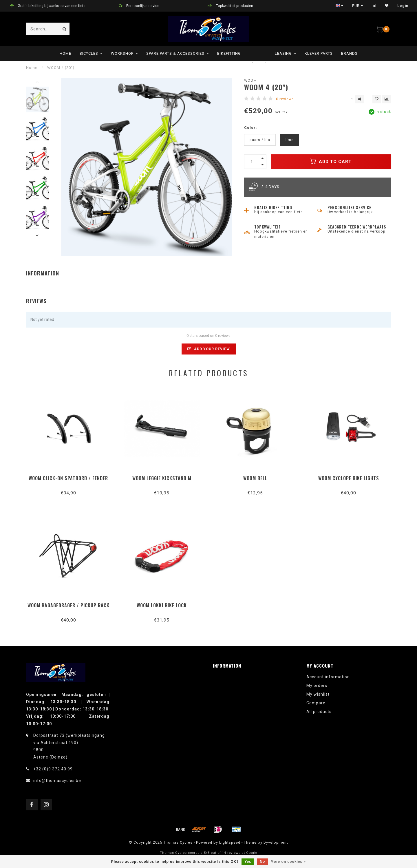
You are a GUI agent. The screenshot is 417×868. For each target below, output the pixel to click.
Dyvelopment (276, 842)
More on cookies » (288, 862)
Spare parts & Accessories (175, 53)
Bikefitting (229, 53)
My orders (317, 686)
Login (403, 6)
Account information (328, 677)
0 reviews (285, 99)
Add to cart (331, 161)
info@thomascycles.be (57, 781)
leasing (283, 53)
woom (250, 80)
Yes (248, 862)
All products (319, 712)
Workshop (122, 53)
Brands (349, 53)
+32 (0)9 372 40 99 (53, 769)
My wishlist (318, 694)
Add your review (209, 349)
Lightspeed (230, 842)
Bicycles (89, 53)
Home (65, 53)
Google (252, 853)
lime (290, 140)
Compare (316, 703)
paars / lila (260, 140)
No (262, 862)
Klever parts (319, 53)
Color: (251, 128)
